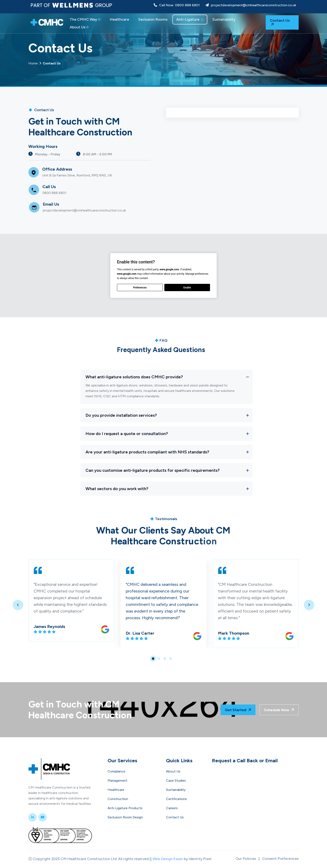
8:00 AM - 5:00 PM (114, 154)
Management (118, 780)
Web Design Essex (168, 859)
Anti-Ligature (190, 19)
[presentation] (18, 605)
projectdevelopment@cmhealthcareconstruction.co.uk (251, 5)
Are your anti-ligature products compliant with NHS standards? (147, 452)
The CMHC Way (85, 19)
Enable (187, 288)
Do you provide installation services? (121, 415)
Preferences (140, 288)
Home (45, 63)
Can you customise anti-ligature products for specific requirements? (153, 470)
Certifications (176, 799)
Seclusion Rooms (153, 19)
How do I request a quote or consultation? (127, 434)
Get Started (245, 710)
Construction (118, 799)
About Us (79, 27)
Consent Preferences (280, 859)
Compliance (116, 771)
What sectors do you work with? (117, 489)
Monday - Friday (65, 154)
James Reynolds (49, 626)
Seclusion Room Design (125, 817)
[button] (153, 659)
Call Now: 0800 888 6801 (177, 5)
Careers (172, 808)
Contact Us (280, 22)
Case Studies (176, 780)
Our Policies (246, 859)
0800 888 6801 (75, 193)
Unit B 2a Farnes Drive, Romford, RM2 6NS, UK (97, 175)
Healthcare (119, 19)
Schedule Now (270, 710)
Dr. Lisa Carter (140, 633)
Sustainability (224, 19)
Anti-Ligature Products (125, 808)
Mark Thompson (234, 633)
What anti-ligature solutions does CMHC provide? (134, 377)
